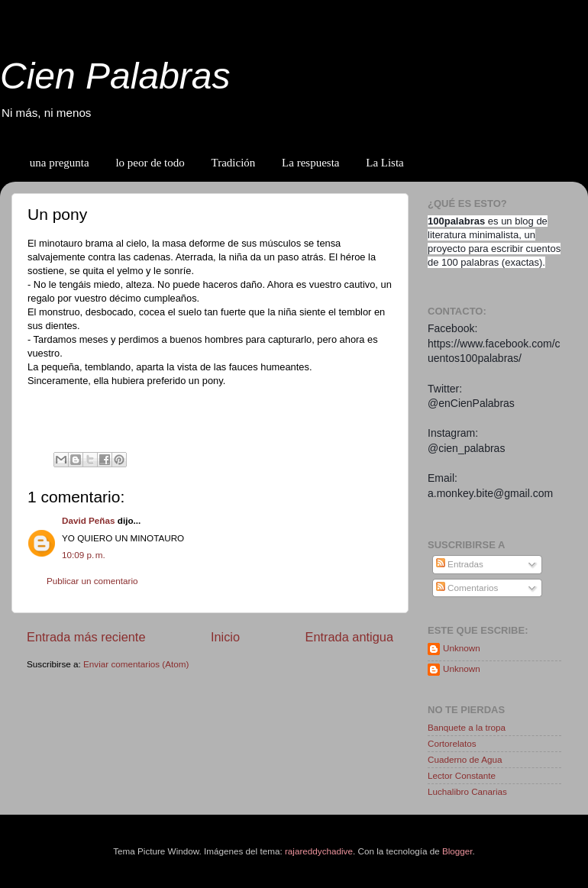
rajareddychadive (319, 851)
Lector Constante (462, 775)
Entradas (460, 564)
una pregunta (60, 163)
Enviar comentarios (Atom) (136, 664)
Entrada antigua (349, 637)
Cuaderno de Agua (465, 759)
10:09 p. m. (84, 555)
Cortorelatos (452, 743)
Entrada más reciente (86, 637)
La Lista (385, 163)
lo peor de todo (150, 163)
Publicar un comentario (92, 581)
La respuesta (310, 163)
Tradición (234, 163)
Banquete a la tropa (467, 727)
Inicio (225, 637)
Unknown (462, 648)
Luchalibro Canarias (467, 791)
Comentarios (467, 588)
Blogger (457, 851)
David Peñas (89, 520)
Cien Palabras (115, 76)
